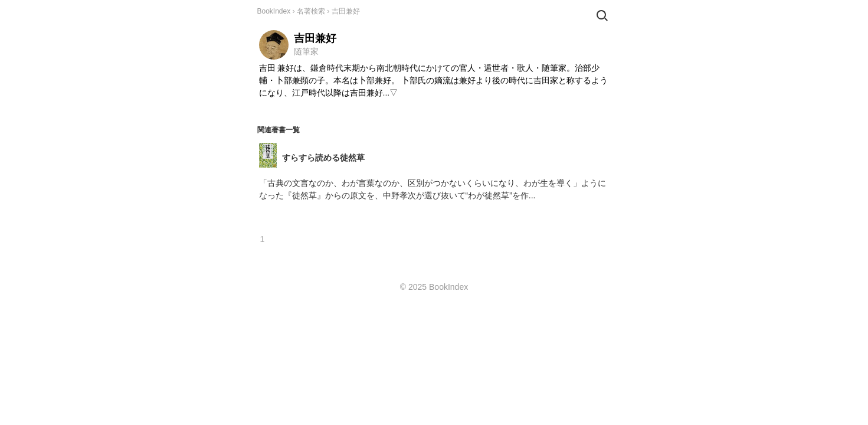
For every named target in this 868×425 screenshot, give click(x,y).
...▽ (391, 93)
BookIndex (274, 11)
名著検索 (311, 11)
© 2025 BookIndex (434, 287)
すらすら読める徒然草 (323, 158)
